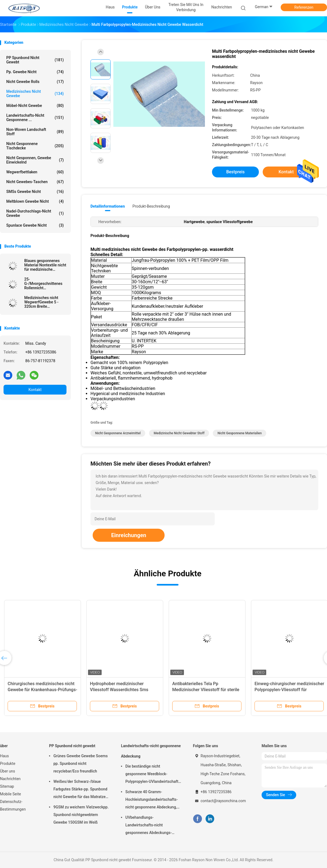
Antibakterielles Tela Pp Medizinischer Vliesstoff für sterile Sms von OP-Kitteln (206, 690)
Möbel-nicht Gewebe (35, 106)
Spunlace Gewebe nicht (35, 225)
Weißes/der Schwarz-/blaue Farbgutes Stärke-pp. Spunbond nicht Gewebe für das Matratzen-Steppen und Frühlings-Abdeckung (81, 790)
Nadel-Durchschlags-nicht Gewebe (35, 213)
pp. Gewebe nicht (35, 72)
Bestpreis (235, 172)
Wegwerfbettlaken (35, 172)
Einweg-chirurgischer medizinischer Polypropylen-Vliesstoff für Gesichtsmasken (289, 690)
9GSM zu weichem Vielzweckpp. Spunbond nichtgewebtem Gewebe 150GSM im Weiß (81, 815)
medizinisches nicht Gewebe (35, 94)
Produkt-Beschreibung (151, 206)
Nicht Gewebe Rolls (35, 82)
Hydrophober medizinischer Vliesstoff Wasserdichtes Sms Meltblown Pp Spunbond (119, 690)
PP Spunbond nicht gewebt (35, 60)
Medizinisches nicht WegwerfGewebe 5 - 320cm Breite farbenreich (41, 302)
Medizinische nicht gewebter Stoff (179, 433)
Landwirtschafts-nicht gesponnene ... (35, 118)
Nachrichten (10, 779)
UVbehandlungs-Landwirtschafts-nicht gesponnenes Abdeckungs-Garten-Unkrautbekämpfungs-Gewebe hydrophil (151, 826)
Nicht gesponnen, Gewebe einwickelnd (35, 160)
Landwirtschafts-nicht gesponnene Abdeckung (151, 751)
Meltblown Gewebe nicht (35, 201)
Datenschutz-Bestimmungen (13, 805)
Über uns (7, 771)
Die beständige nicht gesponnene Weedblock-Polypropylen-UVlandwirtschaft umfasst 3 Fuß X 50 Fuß (152, 775)
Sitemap (7, 786)
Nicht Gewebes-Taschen (35, 182)
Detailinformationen (108, 206)
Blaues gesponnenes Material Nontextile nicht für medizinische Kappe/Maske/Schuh (45, 265)
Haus (4, 756)
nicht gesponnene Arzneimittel (118, 433)
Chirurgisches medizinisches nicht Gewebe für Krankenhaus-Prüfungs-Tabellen (42, 690)
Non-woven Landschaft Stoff (35, 132)
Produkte (8, 764)
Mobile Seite (10, 794)
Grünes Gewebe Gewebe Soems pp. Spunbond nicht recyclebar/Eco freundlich (81, 764)
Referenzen (304, 7)
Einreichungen (129, 535)
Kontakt (35, 390)
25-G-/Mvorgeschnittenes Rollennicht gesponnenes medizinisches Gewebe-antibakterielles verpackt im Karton (45, 284)
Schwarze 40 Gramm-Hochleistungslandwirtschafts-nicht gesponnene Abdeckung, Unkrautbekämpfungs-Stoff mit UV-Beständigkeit (152, 800)
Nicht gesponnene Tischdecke (35, 146)
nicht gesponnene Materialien (240, 433)
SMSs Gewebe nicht (35, 192)
